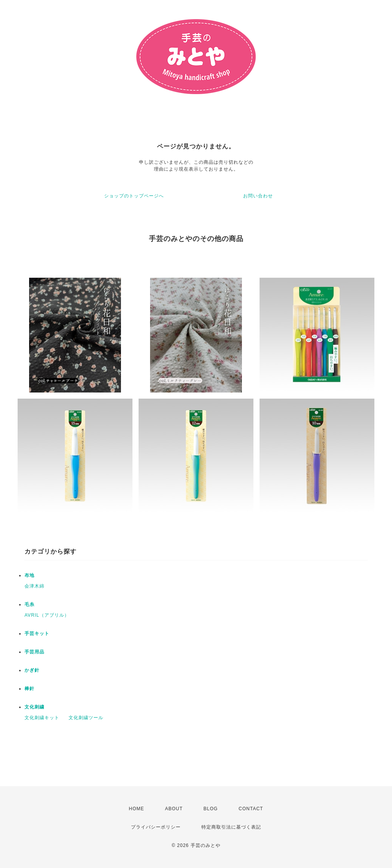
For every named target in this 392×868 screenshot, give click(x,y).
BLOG (211, 809)
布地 (29, 575)
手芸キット (37, 633)
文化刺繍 (34, 707)
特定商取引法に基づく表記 (231, 827)
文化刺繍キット (42, 718)
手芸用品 (34, 652)
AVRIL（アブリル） (47, 615)
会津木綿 (34, 586)
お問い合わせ (258, 196)
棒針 (29, 689)
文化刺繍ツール (86, 718)
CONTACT (251, 809)
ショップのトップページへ (134, 196)
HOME (137, 809)
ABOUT (174, 809)
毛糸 (29, 604)
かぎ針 (32, 670)
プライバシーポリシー (156, 827)
